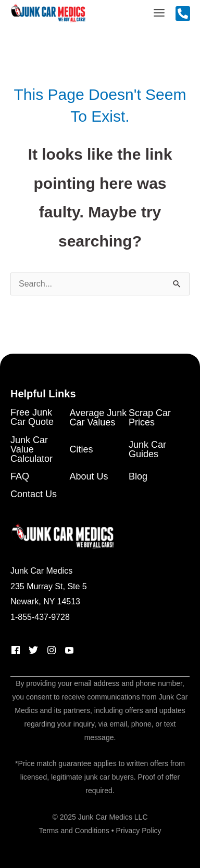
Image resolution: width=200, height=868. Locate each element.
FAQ (20, 477)
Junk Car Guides (147, 450)
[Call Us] (183, 14)
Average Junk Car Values (98, 418)
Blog (138, 477)
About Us (89, 477)
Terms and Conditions (74, 831)
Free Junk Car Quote (32, 417)
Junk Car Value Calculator (32, 450)
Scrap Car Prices (150, 418)
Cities (82, 450)
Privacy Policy (138, 831)
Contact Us (34, 494)
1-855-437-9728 (40, 617)
